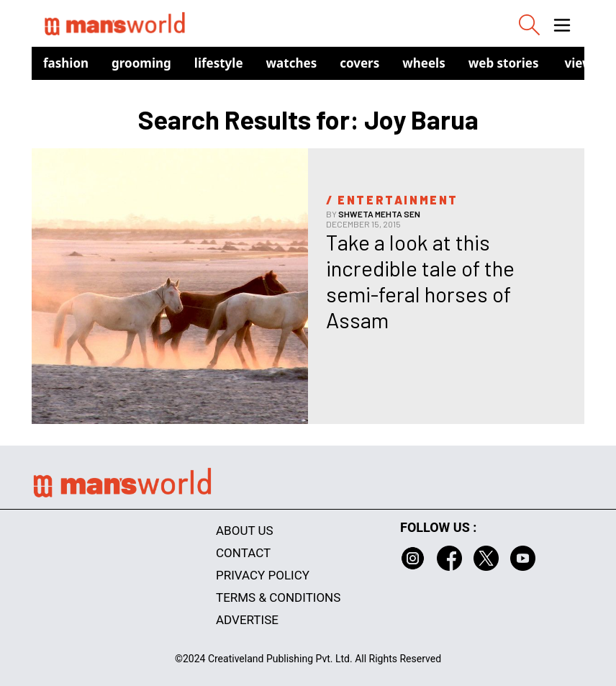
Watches (292, 63)
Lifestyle (219, 63)
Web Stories (504, 63)
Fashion (66, 63)
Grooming (141, 63)
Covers (359, 63)
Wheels (424, 63)
